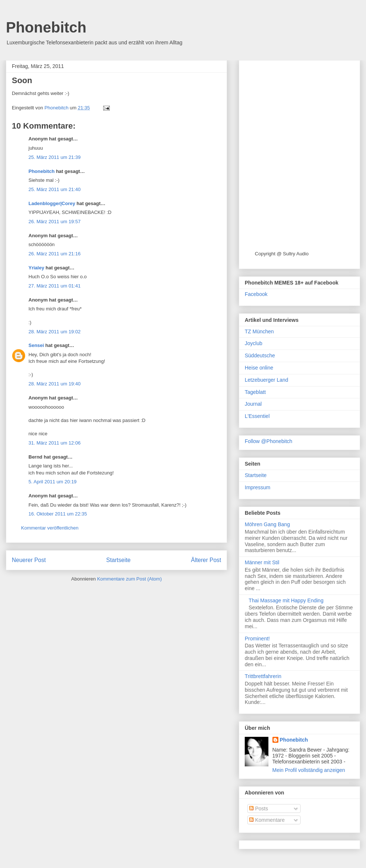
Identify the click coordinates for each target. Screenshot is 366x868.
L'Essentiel (257, 416)
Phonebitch (46, 27)
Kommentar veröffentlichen (50, 528)
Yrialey (36, 268)
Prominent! (257, 639)
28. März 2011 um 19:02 (55, 332)
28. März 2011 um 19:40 (55, 384)
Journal (253, 404)
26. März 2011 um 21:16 (55, 254)
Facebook (256, 294)
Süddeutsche (260, 355)
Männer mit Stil (262, 562)
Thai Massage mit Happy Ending (286, 600)
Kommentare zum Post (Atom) (130, 579)
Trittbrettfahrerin (263, 676)
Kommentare (267, 820)
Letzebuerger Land (267, 380)
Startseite (118, 560)
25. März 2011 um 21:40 (55, 189)
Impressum (257, 487)
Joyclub (253, 343)
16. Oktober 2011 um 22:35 (58, 514)
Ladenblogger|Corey (52, 203)
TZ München (259, 331)
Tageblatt (255, 392)
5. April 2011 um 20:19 (52, 482)
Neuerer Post (29, 560)
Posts (259, 809)
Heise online (259, 368)
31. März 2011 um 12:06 (55, 443)
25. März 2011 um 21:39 (55, 157)
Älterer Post (206, 560)
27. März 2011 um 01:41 (55, 286)
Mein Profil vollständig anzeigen (309, 770)
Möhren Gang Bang (267, 524)
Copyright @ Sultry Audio (282, 254)
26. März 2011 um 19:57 (55, 222)
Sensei (36, 345)
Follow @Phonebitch (269, 441)
